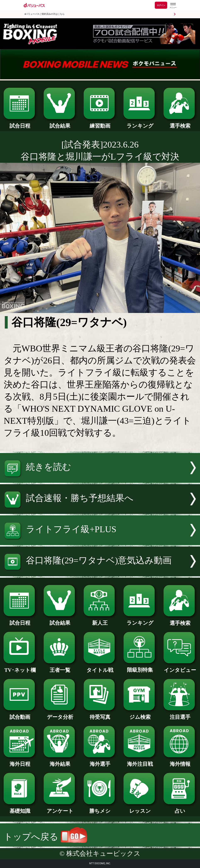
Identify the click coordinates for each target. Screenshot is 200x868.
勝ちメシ (100, 808)
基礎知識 (20, 808)
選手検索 (180, 123)
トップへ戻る (45, 837)
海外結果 (60, 761)
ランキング (140, 123)
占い (180, 808)
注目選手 (180, 714)
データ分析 (60, 714)
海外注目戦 (140, 761)
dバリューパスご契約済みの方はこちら (45, 14)
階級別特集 (140, 667)
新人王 (100, 620)
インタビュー (180, 667)
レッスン (140, 808)
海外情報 (180, 761)
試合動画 (20, 714)
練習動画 (100, 123)
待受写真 (100, 714)
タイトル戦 (100, 667)
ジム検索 (140, 714)
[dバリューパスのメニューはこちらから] (173, 6)
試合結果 (60, 123)
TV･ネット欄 (20, 667)
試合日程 (20, 123)
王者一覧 (60, 667)
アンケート (60, 808)
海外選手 (100, 761)
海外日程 (20, 761)
